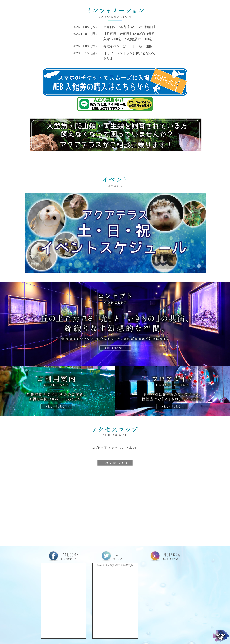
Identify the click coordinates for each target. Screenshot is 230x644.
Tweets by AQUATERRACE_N (115, 565)
